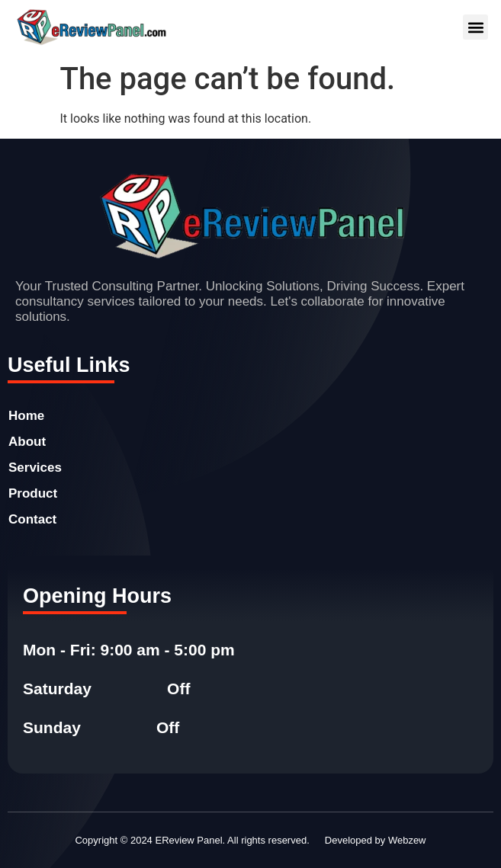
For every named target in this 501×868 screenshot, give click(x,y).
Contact (32, 519)
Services (35, 468)
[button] (475, 27)
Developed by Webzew (376, 840)
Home (26, 416)
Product (33, 493)
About (27, 442)
